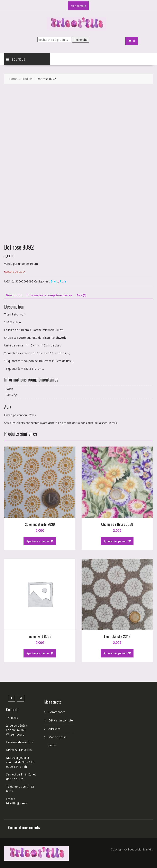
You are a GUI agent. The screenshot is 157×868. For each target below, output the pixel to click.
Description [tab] (14, 295)
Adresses (54, 729)
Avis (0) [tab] (81, 295)
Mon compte (78, 6)
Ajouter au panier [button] (38, 541)
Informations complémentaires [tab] (49, 295)
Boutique (16, 59)
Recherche (81, 40)
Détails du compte (61, 720)
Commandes (57, 712)
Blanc (54, 281)
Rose (63, 281)
